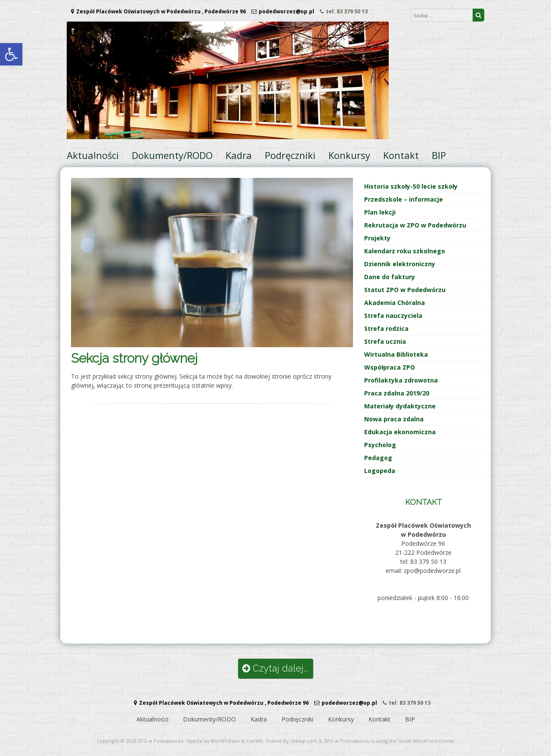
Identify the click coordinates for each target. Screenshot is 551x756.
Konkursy (349, 155)
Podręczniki (290, 155)
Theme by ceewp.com (291, 741)
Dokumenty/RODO (172, 155)
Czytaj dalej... (275, 668)
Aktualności (93, 155)
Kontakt (401, 155)
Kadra (239, 155)
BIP (439, 155)
